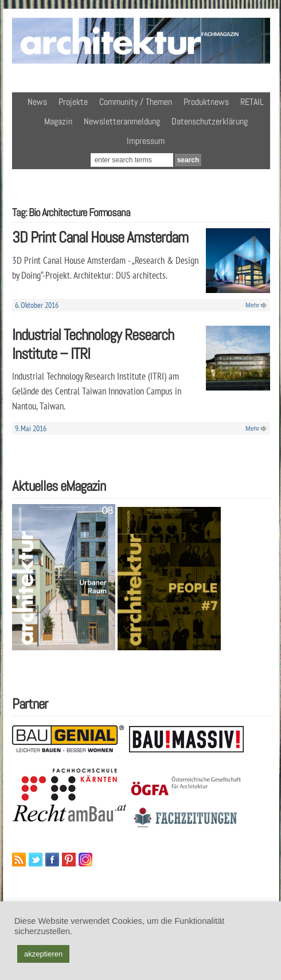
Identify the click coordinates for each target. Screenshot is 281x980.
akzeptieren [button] (43, 954)
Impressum (146, 141)
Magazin (58, 121)
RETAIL (252, 102)
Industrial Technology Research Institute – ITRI (93, 344)
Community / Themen (136, 102)
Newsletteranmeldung (122, 121)
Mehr (252, 305)
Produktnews (206, 102)
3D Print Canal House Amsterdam (100, 237)
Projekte (73, 102)
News (37, 102)
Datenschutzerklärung (210, 121)
